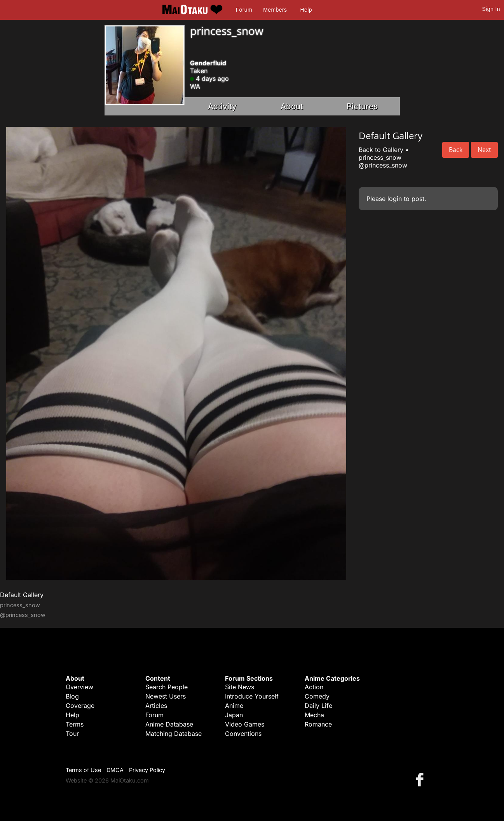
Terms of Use (83, 770)
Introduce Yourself (252, 696)
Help (306, 10)
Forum (244, 10)
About (292, 106)
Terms (75, 724)
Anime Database (169, 724)
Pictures (362, 106)
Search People (167, 687)
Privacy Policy (147, 770)
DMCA (115, 770)
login (395, 199)
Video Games (245, 724)
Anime (234, 706)
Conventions (243, 734)
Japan (234, 715)
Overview (79, 687)
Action (314, 687)
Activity (222, 106)
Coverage (80, 706)
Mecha (314, 715)
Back (456, 150)
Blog (72, 696)
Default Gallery (22, 595)
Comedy (317, 696)
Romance (318, 724)
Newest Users (166, 696)
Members (275, 10)
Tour (72, 734)
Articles (156, 706)
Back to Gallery (381, 150)
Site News (240, 687)
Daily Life (318, 706)
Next (484, 150)
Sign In (491, 9)
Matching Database (174, 734)
